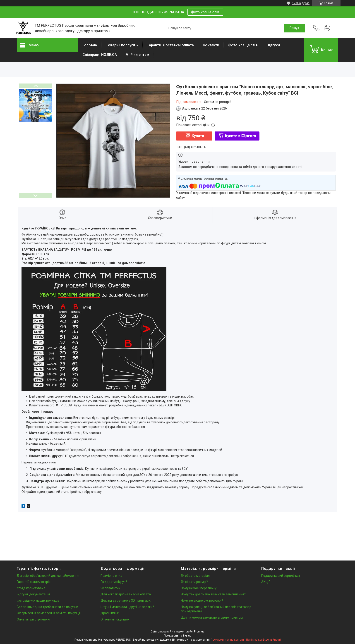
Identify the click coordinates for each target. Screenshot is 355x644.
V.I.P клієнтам (138, 55)
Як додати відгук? (114, 582)
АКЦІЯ (266, 582)
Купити (198, 136)
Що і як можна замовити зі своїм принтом (212, 618)
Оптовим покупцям (115, 619)
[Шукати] (294, 28)
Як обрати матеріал (195, 576)
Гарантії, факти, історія (34, 582)
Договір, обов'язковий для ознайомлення (48, 576)
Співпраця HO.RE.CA (100, 55)
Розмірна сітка (111, 576)
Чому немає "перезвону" (199, 588)
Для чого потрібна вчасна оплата (126, 594)
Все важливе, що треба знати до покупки (47, 607)
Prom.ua (199, 632)
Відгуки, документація (33, 594)
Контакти (211, 45)
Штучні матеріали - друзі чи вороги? (127, 607)
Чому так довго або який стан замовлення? (213, 594)
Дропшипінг (110, 613)
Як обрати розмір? (194, 582)
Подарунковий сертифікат (281, 576)
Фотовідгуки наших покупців (38, 601)
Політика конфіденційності (263, 640)
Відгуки (273, 45)
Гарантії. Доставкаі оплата (171, 45)
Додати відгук (327, 28)
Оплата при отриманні (33, 619)
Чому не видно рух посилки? (202, 601)
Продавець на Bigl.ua (178, 636)
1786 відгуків (301, 3)
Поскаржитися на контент (227, 640)
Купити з (241, 136)
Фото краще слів (205, 12)
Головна (90, 45)
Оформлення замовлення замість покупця (49, 613)
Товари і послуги (120, 45)
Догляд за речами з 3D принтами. (126, 601)
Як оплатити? (110, 588)
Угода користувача (31, 588)
